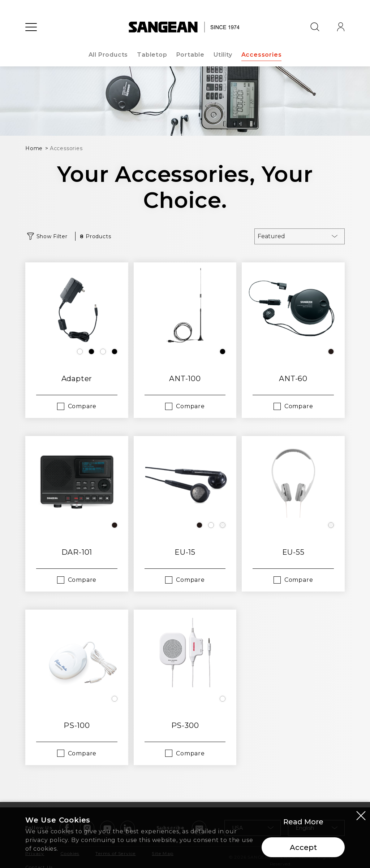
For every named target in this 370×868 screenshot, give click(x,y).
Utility (223, 55)
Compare (82, 406)
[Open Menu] (31, 27)
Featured (271, 236)
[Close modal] (361, 815)
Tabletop (152, 55)
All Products (108, 55)
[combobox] (300, 236)
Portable (190, 55)
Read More (303, 822)
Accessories (262, 55)
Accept (303, 847)
